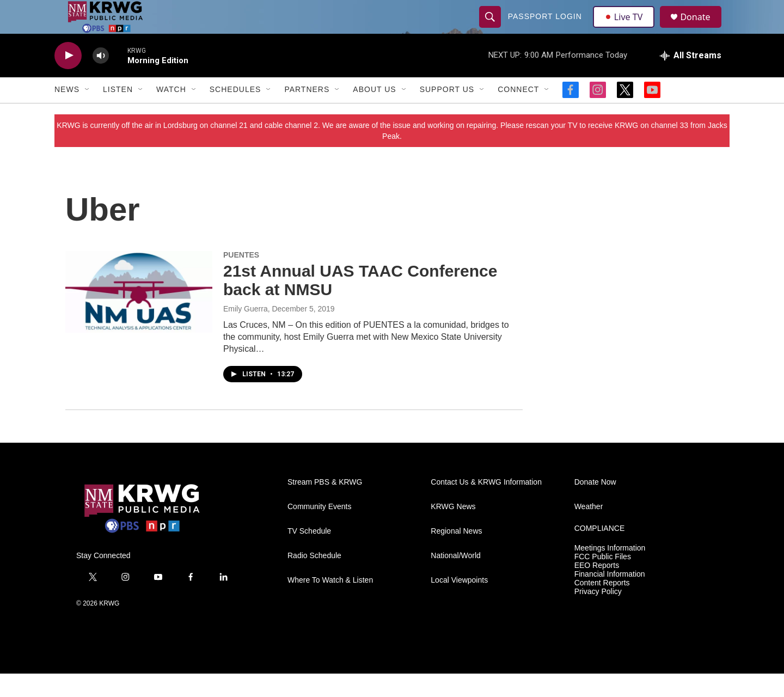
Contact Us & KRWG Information (486, 506)
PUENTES (241, 278)
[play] (68, 79)
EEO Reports (597, 589)
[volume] (101, 79)
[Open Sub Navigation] (88, 113)
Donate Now (595, 506)
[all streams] (691, 79)
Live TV (627, 28)
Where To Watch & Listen (330, 604)
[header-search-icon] (491, 28)
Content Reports (602, 606)
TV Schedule (309, 555)
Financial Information (610, 598)
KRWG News (453, 530)
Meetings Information (610, 571)
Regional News (456, 555)
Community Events (319, 530)
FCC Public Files (603, 580)
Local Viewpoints (459, 604)
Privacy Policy (598, 615)
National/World (456, 579)
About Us (374, 113)
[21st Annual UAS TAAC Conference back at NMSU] (139, 315)
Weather (589, 530)
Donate (702, 29)
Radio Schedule (314, 579)
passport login (546, 28)
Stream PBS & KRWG (325, 506)
